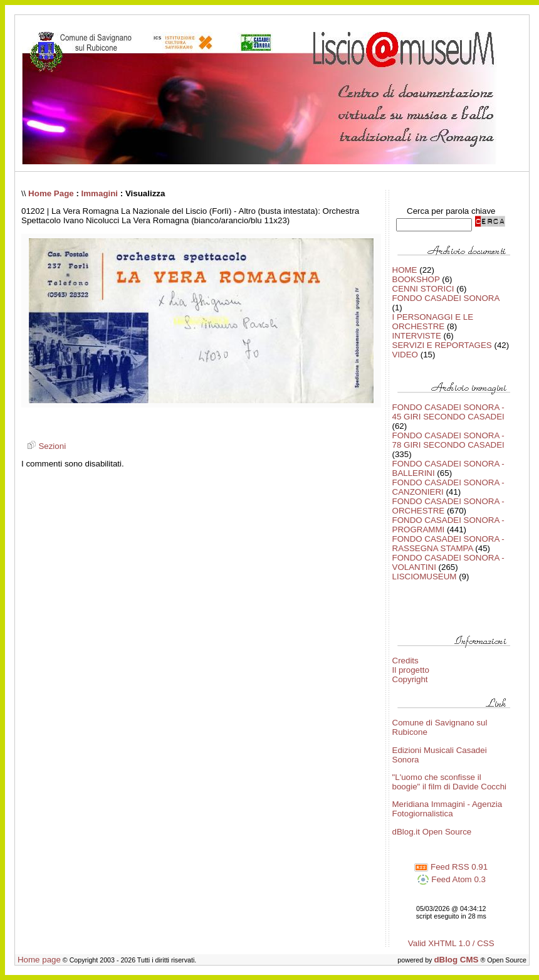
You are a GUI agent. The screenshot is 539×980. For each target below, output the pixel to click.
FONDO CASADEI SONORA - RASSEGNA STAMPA (448, 544)
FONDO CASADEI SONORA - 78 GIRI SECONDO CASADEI (448, 440)
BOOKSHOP (416, 279)
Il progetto (411, 670)
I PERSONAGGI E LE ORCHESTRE (433, 322)
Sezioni (45, 446)
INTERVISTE (417, 336)
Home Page (51, 193)
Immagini (100, 193)
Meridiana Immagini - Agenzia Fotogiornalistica (447, 809)
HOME (405, 270)
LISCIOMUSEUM (425, 577)
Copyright (410, 679)
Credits (406, 661)
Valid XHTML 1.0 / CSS (451, 943)
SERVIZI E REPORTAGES (442, 345)
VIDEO (405, 355)
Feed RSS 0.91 (451, 867)
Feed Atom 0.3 (451, 879)
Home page (39, 960)
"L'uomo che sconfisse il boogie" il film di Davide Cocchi (450, 782)
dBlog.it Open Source (432, 832)
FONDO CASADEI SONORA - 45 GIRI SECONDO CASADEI (448, 412)
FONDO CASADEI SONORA (446, 298)
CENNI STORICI (423, 289)
